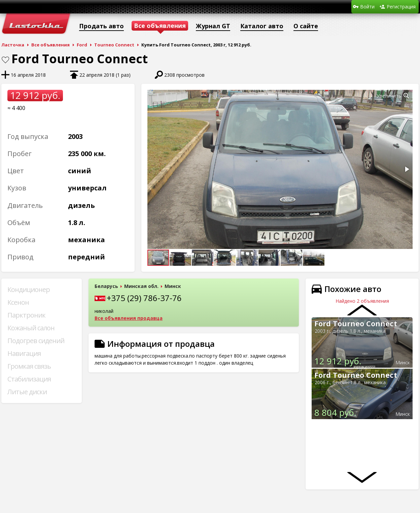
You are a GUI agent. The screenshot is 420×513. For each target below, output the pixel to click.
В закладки (5, 60)
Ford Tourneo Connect (356, 323)
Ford (82, 45)
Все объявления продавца (129, 318)
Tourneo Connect (114, 45)
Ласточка (13, 45)
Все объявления (50, 45)
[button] (407, 96)
